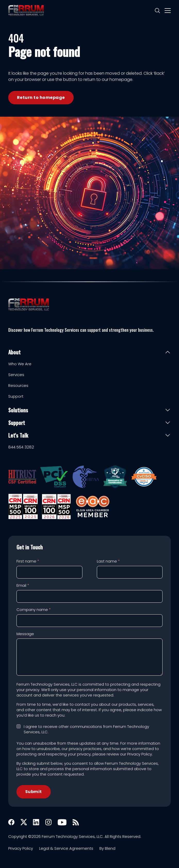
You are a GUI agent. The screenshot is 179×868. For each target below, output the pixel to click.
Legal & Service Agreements (66, 848)
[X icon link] (24, 822)
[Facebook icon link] (11, 822)
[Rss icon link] (76, 822)
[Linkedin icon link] (36, 822)
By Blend (107, 848)
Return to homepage (41, 97)
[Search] (157, 11)
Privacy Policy (21, 848)
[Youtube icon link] (62, 822)
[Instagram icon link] (48, 822)
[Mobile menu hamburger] (168, 11)
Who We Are (20, 364)
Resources (18, 386)
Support (16, 396)
